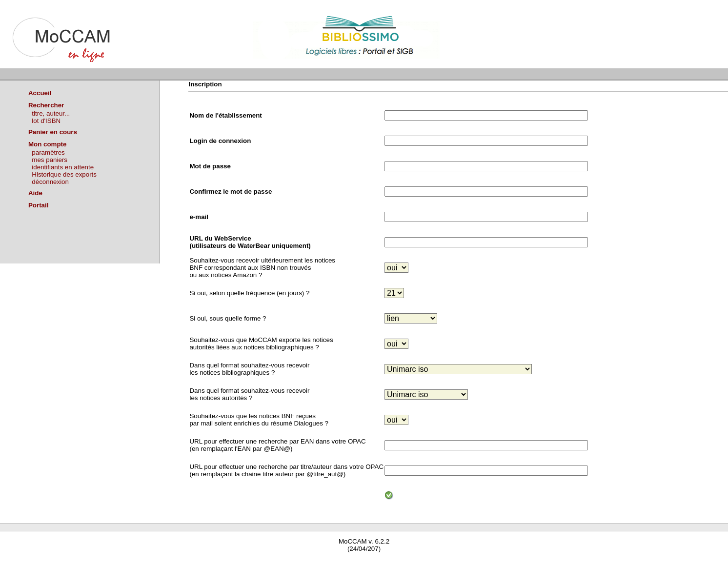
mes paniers (50, 160)
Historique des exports (64, 174)
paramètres (48, 152)
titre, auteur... (51, 113)
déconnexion (50, 182)
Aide (35, 193)
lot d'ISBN (46, 121)
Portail (38, 205)
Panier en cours (53, 132)
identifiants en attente (63, 167)
